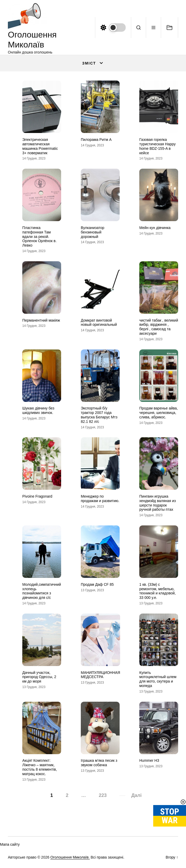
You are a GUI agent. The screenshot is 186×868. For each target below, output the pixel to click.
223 (103, 795)
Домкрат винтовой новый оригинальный (99, 323)
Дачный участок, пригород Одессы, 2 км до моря (39, 677)
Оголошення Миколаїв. (70, 857)
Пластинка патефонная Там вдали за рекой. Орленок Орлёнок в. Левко (39, 236)
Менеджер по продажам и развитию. (100, 499)
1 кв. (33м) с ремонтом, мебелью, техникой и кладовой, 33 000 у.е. (158, 591)
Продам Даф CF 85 (97, 584)
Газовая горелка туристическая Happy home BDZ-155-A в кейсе (158, 146)
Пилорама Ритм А (96, 140)
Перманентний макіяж (41, 320)
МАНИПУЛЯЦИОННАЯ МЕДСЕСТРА (100, 675)
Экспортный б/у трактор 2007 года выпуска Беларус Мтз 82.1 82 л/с (99, 415)
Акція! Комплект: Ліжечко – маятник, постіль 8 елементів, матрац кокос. (40, 767)
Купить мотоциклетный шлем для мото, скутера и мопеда (158, 679)
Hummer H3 (149, 760)
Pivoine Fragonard (37, 496)
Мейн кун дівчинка (155, 228)
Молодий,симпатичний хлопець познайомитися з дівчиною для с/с (42, 591)
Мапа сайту (10, 844)
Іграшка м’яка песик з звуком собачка (99, 763)
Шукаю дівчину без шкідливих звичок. (38, 410)
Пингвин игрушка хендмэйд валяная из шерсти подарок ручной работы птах (158, 503)
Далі (136, 795)
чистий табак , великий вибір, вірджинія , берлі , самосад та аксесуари (159, 327)
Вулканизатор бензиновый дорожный (93, 232)
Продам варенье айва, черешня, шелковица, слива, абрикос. (159, 413)
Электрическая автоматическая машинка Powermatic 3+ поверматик (40, 146)
